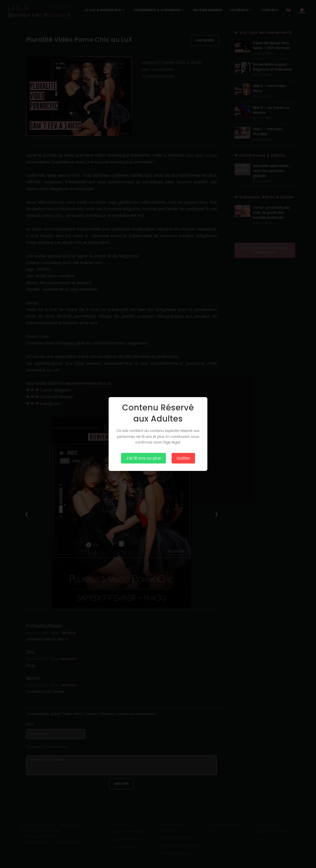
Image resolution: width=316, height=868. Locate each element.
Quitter (183, 458)
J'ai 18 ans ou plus (143, 458)
